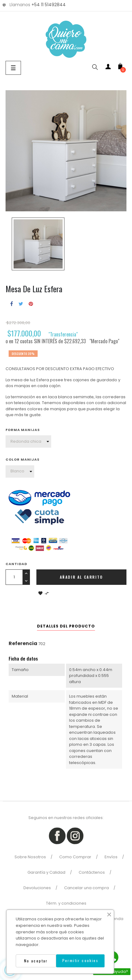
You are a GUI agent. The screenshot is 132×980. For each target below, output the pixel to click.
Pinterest (31, 304)
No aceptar (36, 961)
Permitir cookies (80, 960)
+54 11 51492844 (49, 5)
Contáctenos (92, 872)
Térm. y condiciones (66, 903)
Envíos (111, 857)
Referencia (23, 643)
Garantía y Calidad (46, 872)
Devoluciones (37, 888)
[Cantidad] (14, 577)
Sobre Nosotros (30, 857)
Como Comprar (75, 857)
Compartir (12, 304)
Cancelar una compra (87, 888)
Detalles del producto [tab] (66, 626)
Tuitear (21, 304)
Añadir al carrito (81, 577)
